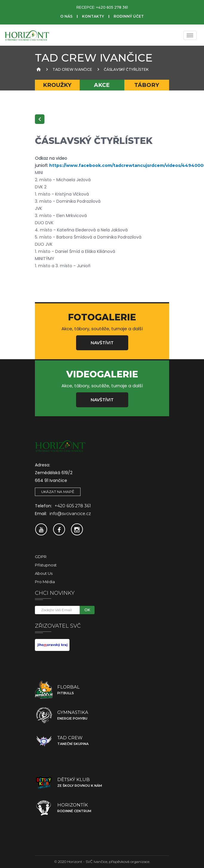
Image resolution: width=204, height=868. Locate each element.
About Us (44, 573)
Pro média (45, 582)
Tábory (147, 85)
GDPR (41, 557)
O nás (66, 16)
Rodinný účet (129, 16)
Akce (102, 85)
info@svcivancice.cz (70, 514)
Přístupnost (46, 565)
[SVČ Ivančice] (27, 35)
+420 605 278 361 (112, 7)
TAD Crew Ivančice (72, 69)
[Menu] (190, 35)
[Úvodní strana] (38, 69)
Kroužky (57, 85)
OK (87, 610)
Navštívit (102, 343)
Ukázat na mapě (58, 492)
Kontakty (93, 16)
